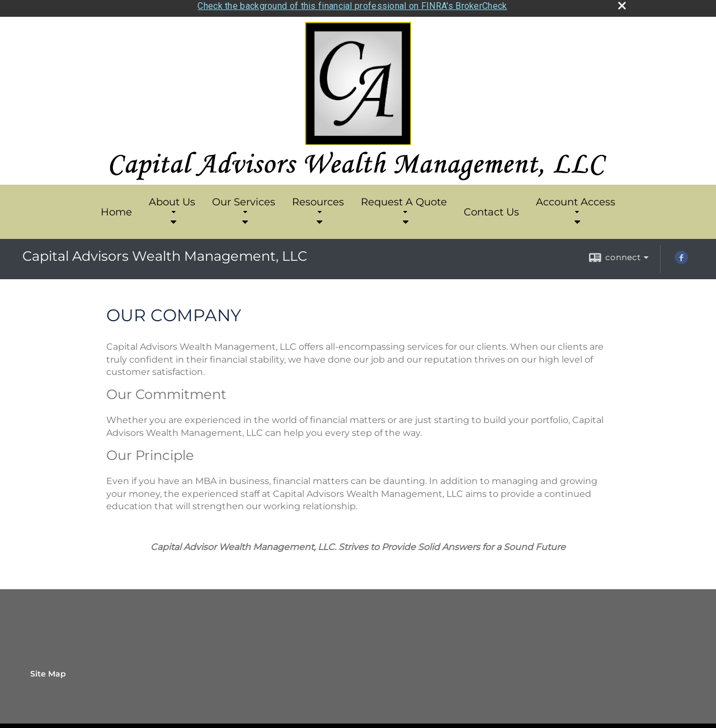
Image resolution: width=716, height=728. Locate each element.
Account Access (576, 200)
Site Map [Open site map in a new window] (48, 668)
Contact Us (491, 206)
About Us (172, 200)
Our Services (244, 200)
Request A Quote (404, 200)
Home (116, 206)
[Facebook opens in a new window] (681, 256)
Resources (318, 200)
